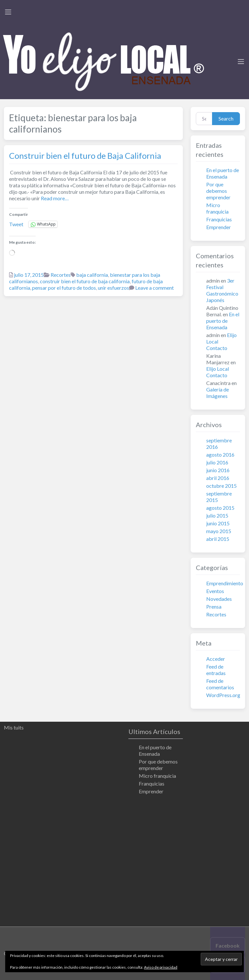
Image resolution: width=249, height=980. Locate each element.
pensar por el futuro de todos (64, 288)
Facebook (228, 945)
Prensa (214, 607)
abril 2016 (218, 478)
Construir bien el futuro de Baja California (85, 156)
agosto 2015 (220, 508)
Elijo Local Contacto (218, 372)
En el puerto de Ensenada (223, 173)
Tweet (16, 224)
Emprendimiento (225, 583)
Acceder (216, 659)
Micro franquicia (217, 208)
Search (226, 118)
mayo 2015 (219, 531)
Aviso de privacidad (161, 967)
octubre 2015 (221, 486)
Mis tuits (14, 727)
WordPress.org (223, 695)
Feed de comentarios (220, 684)
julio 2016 (217, 462)
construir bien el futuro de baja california (85, 281)
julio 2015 (217, 515)
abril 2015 (218, 539)
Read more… (54, 198)
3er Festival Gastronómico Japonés (222, 290)
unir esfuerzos (113, 288)
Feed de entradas (216, 670)
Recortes (61, 275)
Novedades (219, 599)
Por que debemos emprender (218, 191)
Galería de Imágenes (218, 393)
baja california (92, 275)
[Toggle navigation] (8, 12)
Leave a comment (154, 288)
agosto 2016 (220, 455)
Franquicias (219, 219)
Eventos (215, 591)
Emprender (219, 227)
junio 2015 (218, 523)
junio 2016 (218, 470)
